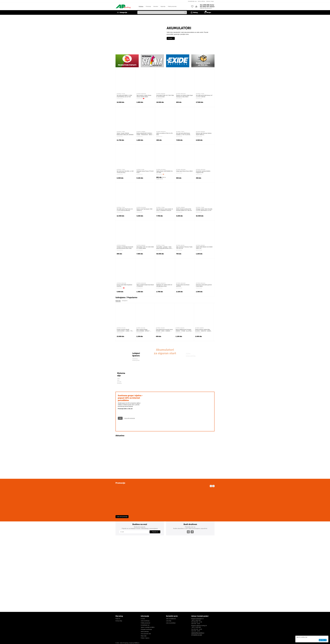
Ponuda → (171, 38)
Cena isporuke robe (146, 634)
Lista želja (169, 621)
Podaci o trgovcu (145, 638)
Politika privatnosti (145, 623)
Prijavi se (118, 619)
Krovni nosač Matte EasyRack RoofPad (124, 285)
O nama (143, 619)
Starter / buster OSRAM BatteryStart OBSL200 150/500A (125, 134)
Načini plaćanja (145, 632)
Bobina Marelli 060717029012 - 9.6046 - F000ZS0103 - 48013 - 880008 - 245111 (145, 134)
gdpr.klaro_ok (323, 640)
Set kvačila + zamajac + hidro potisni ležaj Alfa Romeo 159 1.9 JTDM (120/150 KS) (165, 248)
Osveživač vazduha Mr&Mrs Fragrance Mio (203, 172)
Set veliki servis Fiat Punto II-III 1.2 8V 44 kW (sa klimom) (125, 210)
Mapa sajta (144, 636)
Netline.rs (137, 643)
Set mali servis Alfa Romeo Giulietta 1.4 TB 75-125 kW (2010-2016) (183, 134)
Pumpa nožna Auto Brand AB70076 (183, 285)
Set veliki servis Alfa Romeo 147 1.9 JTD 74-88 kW (204, 96)
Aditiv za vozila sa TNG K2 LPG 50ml (164, 134)
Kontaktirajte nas (192, 1)
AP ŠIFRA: (119, 94)
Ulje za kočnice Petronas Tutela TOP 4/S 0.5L (184, 248)
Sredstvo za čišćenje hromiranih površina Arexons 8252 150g (125, 248)
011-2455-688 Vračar (207, 5)
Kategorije (123, 12)
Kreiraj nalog (119, 621)
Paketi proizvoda (172, 6)
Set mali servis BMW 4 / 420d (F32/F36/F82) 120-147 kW (124, 96)
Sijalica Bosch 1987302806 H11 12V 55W (165, 172)
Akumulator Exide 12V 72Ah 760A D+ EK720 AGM (165, 96)
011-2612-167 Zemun (207, 7)
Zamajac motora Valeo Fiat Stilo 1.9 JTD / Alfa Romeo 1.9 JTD (204, 210)
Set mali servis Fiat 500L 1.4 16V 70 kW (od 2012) (125, 172)
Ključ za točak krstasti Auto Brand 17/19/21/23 (145, 285)
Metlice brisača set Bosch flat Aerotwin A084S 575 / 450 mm (184, 210)
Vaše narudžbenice (171, 619)
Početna (141, 6)
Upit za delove (201, 1)
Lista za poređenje (171, 623)
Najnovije (163, 6)
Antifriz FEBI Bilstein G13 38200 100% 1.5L (204, 248)
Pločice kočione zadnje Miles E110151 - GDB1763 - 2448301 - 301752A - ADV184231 (204, 330)
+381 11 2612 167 (196, 620)
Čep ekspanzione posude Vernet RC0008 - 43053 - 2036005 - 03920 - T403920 (164, 330)
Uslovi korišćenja (145, 621)
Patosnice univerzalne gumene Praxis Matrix (204, 285)
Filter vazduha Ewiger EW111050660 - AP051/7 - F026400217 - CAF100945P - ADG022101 (144, 330)
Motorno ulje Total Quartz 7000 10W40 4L (144, 210)
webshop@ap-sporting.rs (198, 633)
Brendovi (156, 6)
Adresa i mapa (210, 1)
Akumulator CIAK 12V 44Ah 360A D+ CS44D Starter (145, 248)
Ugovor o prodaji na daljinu (148, 627)
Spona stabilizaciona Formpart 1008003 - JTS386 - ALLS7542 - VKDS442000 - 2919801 (184, 330)
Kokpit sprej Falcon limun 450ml (184, 171)
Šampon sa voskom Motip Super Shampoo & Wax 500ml (184, 96)
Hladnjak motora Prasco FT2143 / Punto (145, 172)
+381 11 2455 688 (196, 627)
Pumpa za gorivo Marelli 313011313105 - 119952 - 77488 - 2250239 (125, 330)
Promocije (148, 6)
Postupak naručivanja (146, 629)
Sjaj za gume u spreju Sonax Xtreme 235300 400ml (144, 96)
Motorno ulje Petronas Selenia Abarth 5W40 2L (204, 134)
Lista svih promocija (122, 517)
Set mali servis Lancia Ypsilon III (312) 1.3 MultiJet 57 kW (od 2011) (165, 210)
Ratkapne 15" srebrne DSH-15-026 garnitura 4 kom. (164, 285)
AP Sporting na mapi (197, 635)
